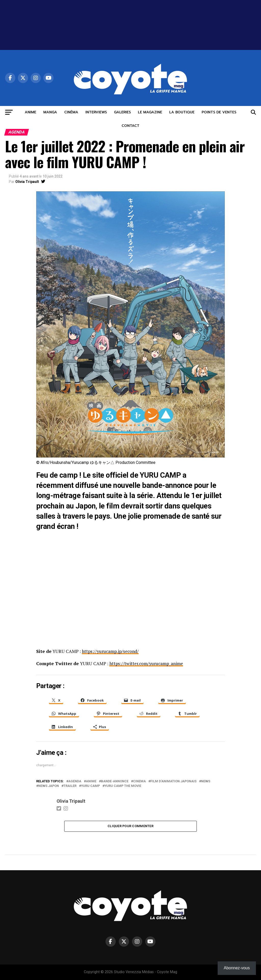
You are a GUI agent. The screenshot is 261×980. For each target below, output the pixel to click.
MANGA (50, 112)
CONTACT (130, 126)
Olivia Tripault (27, 182)
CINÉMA (71, 112)
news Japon (49, 786)
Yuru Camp (90, 786)
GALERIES (122, 112)
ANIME (30, 112)
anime (91, 781)
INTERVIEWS (96, 112)
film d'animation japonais (173, 781)
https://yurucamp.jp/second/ (110, 651)
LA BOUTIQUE (182, 112)
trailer (70, 786)
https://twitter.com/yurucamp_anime (147, 663)
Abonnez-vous (237, 968)
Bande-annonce (115, 781)
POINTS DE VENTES (219, 112)
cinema (139, 781)
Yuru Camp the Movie (123, 786)
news (206, 781)
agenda (75, 781)
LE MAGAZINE (150, 112)
